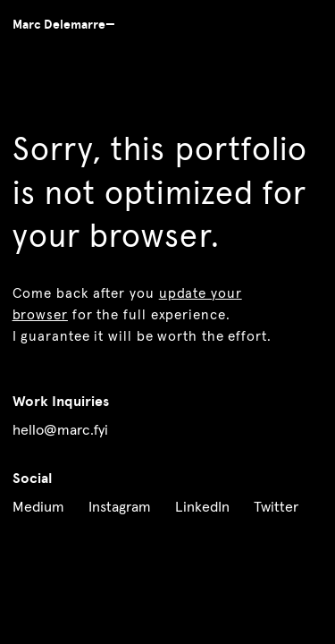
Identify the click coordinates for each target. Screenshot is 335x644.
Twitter (276, 507)
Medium (38, 507)
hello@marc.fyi (60, 430)
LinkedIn (202, 507)
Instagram (120, 507)
